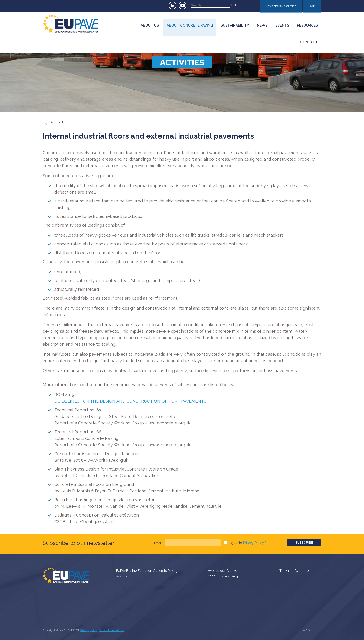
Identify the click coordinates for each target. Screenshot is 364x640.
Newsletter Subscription (281, 6)
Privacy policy (88, 630)
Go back (57, 122)
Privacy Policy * (255, 543)
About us (150, 25)
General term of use (112, 630)
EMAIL (158, 543)
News (262, 25)
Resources (307, 25)
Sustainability (235, 25)
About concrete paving (190, 25)
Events (282, 25)
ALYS (306, 630)
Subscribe (304, 542)
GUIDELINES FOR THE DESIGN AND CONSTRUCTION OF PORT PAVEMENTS (130, 401)
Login (312, 6)
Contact (309, 42)
